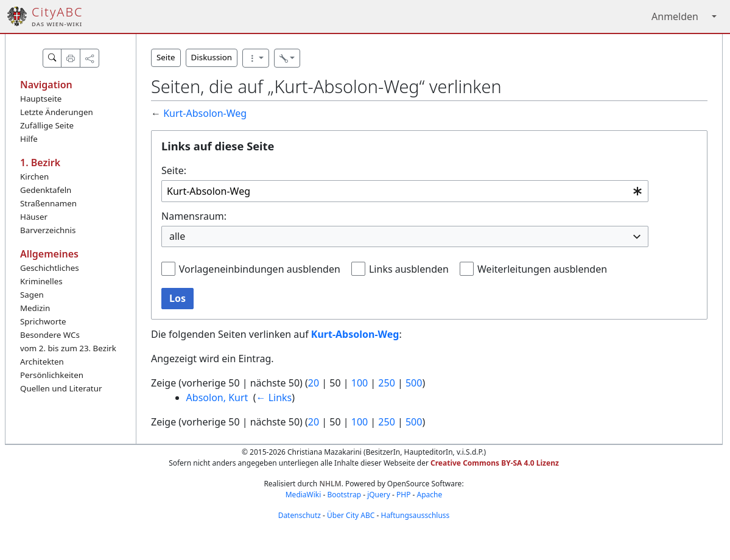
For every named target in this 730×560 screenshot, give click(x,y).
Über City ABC (351, 515)
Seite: (174, 170)
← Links (274, 397)
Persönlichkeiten (52, 375)
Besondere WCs (50, 335)
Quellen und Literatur (61, 388)
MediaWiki (304, 495)
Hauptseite (41, 99)
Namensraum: (194, 216)
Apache (430, 495)
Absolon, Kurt (217, 397)
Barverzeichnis (48, 230)
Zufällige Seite (47, 125)
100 (360, 383)
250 (386, 383)
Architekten (42, 362)
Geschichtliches (50, 268)
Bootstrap (344, 495)
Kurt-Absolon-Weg (205, 113)
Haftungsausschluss (415, 515)
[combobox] (405, 191)
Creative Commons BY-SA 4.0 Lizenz (495, 463)
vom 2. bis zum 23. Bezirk (68, 348)
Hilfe (29, 139)
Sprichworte (43, 321)
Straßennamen (48, 203)
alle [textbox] (177, 236)
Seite (166, 57)
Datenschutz (300, 515)
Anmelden (675, 16)
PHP (403, 495)
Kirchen (34, 177)
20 (314, 383)
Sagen (32, 295)
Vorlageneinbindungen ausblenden (260, 269)
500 (414, 383)
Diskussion (212, 57)
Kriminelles (41, 281)
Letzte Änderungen (57, 112)
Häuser (34, 217)
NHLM (330, 484)
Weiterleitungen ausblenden (542, 269)
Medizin (35, 308)
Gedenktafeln (46, 190)
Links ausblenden (409, 269)
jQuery (379, 495)
